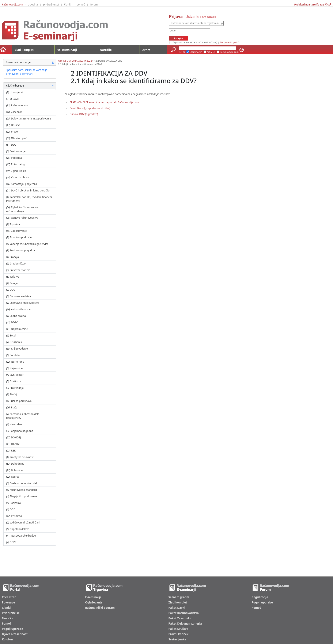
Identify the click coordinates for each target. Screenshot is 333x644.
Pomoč (7, 624)
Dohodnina (18, 464)
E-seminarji (93, 597)
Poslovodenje (18, 151)
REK (13, 451)
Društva (16, 125)
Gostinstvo (16, 381)
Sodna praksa (18, 316)
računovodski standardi (24, 490)
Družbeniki (16, 342)
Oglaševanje (94, 602)
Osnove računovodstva (24, 218)
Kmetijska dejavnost (22, 457)
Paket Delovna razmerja (185, 624)
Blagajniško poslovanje (23, 496)
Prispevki (16, 516)
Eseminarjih (196, 52)
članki (68, 5)
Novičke (8, 618)
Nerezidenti (17, 424)
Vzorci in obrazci (21, 177)
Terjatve (14, 277)
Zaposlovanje (19, 231)
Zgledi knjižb (18, 171)
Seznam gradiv (179, 597)
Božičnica (15, 503)
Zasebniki (17, 112)
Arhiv (146, 50)
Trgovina (15, 224)
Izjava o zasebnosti (15, 634)
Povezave (8, 602)
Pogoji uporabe (12, 629)
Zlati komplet (24, 50)
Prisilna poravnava (21, 401)
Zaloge (14, 283)
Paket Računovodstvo (184, 613)
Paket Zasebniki (180, 618)
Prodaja (14, 257)
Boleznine (17, 470)
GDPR (13, 542)
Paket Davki (177, 608)
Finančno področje (21, 237)
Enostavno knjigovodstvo (25, 303)
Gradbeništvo (18, 264)
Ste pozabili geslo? (230, 42)
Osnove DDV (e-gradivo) (84, 114)
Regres (15, 477)
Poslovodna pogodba (22, 250)
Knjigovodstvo (19, 349)
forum (94, 5)
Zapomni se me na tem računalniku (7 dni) (195, 42)
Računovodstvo (20, 105)
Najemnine (16, 368)
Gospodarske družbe (23, 536)
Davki (16, 99)
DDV (14, 145)
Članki (6, 608)
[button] (53, 86)
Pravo (14, 132)
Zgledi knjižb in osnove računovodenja (22, 209)
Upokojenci (16, 92)
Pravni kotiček (179, 634)
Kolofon (7, 639)
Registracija (260, 597)
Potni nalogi (18, 164)
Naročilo (106, 50)
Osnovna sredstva (20, 296)
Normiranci (18, 362)
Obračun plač (19, 138)
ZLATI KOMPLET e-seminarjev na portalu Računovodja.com (104, 102)
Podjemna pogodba (21, 431)
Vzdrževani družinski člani (25, 523)
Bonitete (15, 355)
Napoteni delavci (20, 529)
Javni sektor (17, 375)
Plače (14, 407)
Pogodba (16, 158)
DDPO (15, 322)
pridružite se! (51, 5)
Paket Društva (178, 629)
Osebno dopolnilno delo (24, 483)
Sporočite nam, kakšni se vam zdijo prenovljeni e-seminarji (27, 72)
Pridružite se (11, 613)
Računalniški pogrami (100, 608)
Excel (13, 336)
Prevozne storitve (20, 270)
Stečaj (13, 394)
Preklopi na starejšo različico (312, 5)
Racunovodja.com (229, 52)
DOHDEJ (16, 437)
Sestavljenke (177, 639)
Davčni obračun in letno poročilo (30, 190)
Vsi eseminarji (67, 50)
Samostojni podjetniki (24, 184)
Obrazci (16, 444)
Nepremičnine (19, 329)
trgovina (33, 5)
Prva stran (9, 597)
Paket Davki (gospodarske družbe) (90, 108)
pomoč (81, 5)
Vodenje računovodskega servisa (29, 244)
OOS (12, 290)
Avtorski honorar (21, 309)
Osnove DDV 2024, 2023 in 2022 (75, 61)
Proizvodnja (17, 388)
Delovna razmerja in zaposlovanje (31, 119)
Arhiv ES (211, 52)
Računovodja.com (12, 5)
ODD (13, 509)
